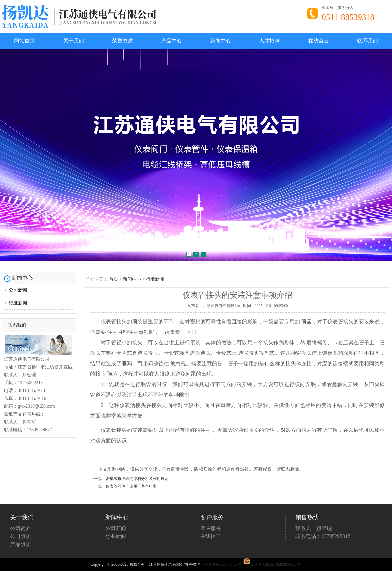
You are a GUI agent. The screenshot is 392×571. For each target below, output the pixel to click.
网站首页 (24, 41)
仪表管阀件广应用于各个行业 (131, 486)
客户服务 (211, 528)
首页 (114, 279)
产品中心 (171, 41)
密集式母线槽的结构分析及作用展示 (137, 479)
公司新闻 (18, 290)
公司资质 (21, 536)
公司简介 (21, 528)
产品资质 (21, 544)
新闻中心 (220, 41)
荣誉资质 (122, 41)
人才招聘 (269, 41)
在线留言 (318, 41)
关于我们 (73, 41)
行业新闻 (18, 303)
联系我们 (367, 41)
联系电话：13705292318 (323, 536)
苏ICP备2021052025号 (224, 564)
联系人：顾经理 (314, 528)
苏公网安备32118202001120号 (272, 564)
